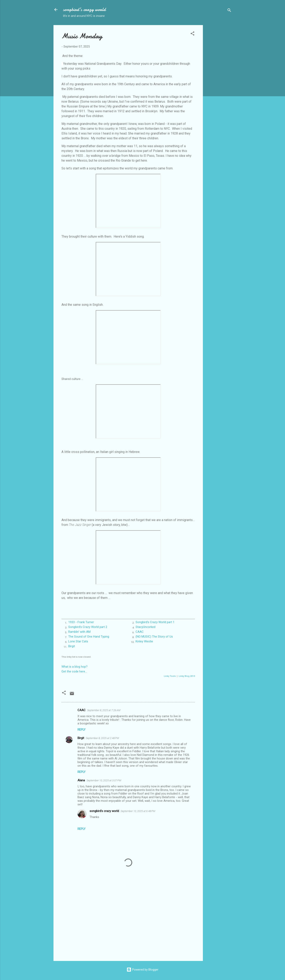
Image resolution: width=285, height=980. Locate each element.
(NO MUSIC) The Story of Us (154, 637)
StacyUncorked (146, 627)
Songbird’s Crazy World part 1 (155, 622)
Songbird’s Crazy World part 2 (88, 627)
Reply (82, 730)
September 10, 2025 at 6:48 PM (138, 811)
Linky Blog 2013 (187, 676)
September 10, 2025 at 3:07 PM (104, 780)
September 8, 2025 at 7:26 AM (104, 710)
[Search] (229, 11)
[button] (192, 34)
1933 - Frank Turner (81, 622)
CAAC (140, 632)
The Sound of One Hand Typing (89, 637)
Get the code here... (74, 671)
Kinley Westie (144, 641)
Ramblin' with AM (79, 632)
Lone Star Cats (78, 641)
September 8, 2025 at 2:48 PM (102, 738)
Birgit (72, 646)
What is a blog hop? (75, 667)
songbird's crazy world (84, 10)
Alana (81, 780)
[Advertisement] (219, 85)
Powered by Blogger (142, 970)
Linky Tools (170, 676)
